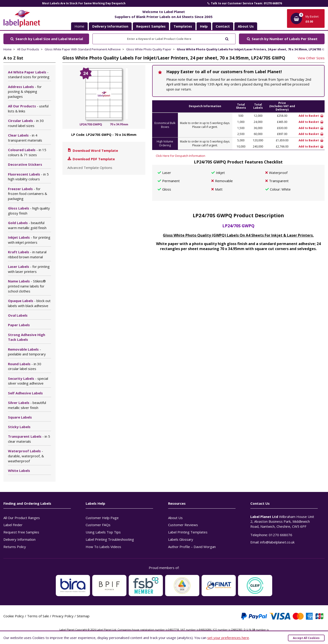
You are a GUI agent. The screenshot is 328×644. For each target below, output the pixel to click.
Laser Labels (29, 269)
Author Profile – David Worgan (192, 547)
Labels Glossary (181, 539)
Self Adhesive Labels (25, 393)
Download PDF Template (91, 159)
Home (79, 26)
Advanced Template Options (90, 168)
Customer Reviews (183, 525)
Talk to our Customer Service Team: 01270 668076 (244, 3)
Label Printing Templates (188, 532)
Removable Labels (27, 352)
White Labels (19, 471)
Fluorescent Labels (28, 177)
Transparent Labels (29, 439)
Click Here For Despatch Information (181, 156)
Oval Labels (18, 315)
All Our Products (28, 49)
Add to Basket (311, 116)
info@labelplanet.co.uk (277, 542)
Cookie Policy (14, 616)
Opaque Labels (29, 303)
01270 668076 (281, 535)
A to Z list (13, 58)
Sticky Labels (19, 427)
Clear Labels (25, 138)
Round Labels (25, 366)
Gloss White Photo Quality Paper (149, 49)
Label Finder (13, 525)
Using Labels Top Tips (103, 532)
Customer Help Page (102, 518)
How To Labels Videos (103, 547)
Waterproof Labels (26, 456)
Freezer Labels (28, 194)
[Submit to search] (227, 38)
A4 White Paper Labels (29, 75)
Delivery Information (19, 539)
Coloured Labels (27, 152)
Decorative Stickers (25, 164)
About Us (175, 518)
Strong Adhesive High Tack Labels (27, 337)
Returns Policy (15, 547)
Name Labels (27, 286)
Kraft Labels (27, 254)
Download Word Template (92, 150)
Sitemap (83, 616)
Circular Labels (26, 123)
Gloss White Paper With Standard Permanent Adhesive (83, 49)
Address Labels (25, 92)
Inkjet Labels (29, 240)
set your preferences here (228, 638)
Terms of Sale (38, 616)
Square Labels (20, 417)
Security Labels (28, 381)
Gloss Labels (29, 211)
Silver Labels (27, 405)
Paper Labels (19, 325)
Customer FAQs (98, 525)
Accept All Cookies (306, 638)
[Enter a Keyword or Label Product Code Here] (164, 39)
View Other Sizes (311, 58)
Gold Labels (27, 225)
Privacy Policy (63, 616)
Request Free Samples (21, 532)
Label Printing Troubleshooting (110, 539)
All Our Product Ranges (22, 518)
